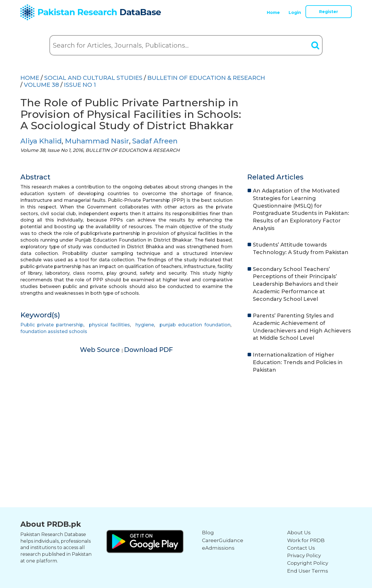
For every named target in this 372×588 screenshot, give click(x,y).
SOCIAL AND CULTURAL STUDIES (93, 78)
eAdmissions (218, 548)
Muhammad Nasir (97, 141)
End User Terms (308, 571)
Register (329, 12)
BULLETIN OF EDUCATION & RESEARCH (206, 78)
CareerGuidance (223, 540)
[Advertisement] (186, 423)
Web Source (101, 350)
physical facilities (109, 325)
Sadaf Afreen (155, 141)
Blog (208, 533)
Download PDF (149, 350)
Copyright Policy (308, 563)
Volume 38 (41, 85)
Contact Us (301, 548)
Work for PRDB (306, 540)
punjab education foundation (195, 325)
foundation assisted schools (54, 331)
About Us (299, 533)
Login (295, 12)
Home (273, 12)
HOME (30, 78)
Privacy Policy (304, 555)
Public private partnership (52, 325)
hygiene (145, 325)
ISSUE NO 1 (80, 85)
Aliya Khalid (41, 141)
